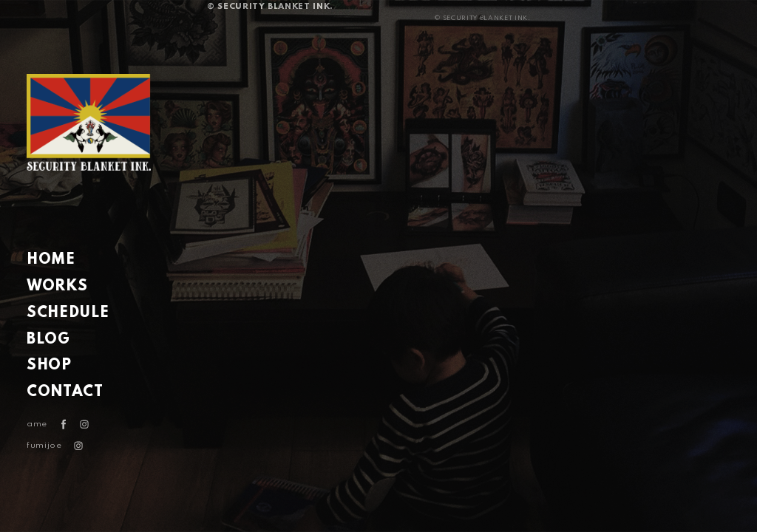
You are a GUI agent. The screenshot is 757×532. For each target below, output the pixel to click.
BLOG (48, 340)
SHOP (49, 366)
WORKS (57, 287)
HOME (51, 260)
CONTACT (65, 392)
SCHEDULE (68, 313)
